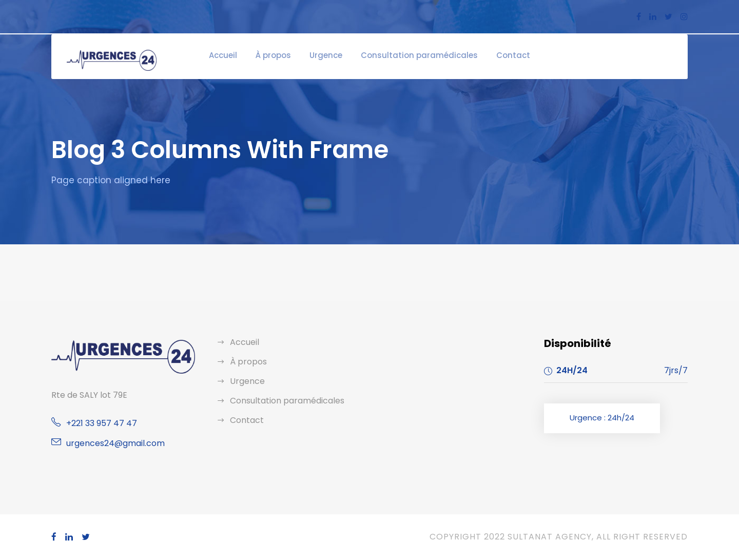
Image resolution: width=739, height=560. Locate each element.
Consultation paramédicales (417, 55)
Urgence (336, 55)
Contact (496, 55)
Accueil (242, 55)
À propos (288, 55)
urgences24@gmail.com (111, 443)
